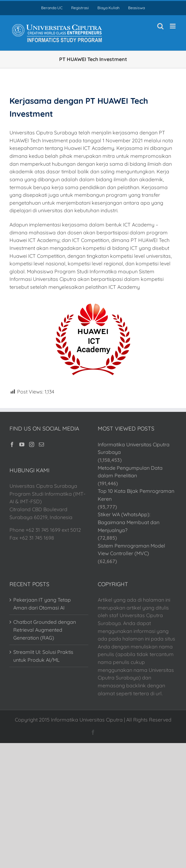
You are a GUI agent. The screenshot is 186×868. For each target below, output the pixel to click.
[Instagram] (32, 444)
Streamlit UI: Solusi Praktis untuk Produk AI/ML (43, 656)
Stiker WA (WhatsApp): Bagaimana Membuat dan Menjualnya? (129, 522)
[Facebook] (12, 444)
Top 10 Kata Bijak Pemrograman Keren (136, 495)
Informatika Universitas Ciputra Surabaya (134, 448)
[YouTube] (22, 444)
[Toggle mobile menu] (173, 26)
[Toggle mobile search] (160, 26)
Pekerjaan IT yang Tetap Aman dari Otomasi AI (42, 604)
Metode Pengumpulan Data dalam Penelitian (130, 472)
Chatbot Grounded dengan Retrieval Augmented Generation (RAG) (45, 630)
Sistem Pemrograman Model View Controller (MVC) (131, 550)
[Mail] (41, 444)
